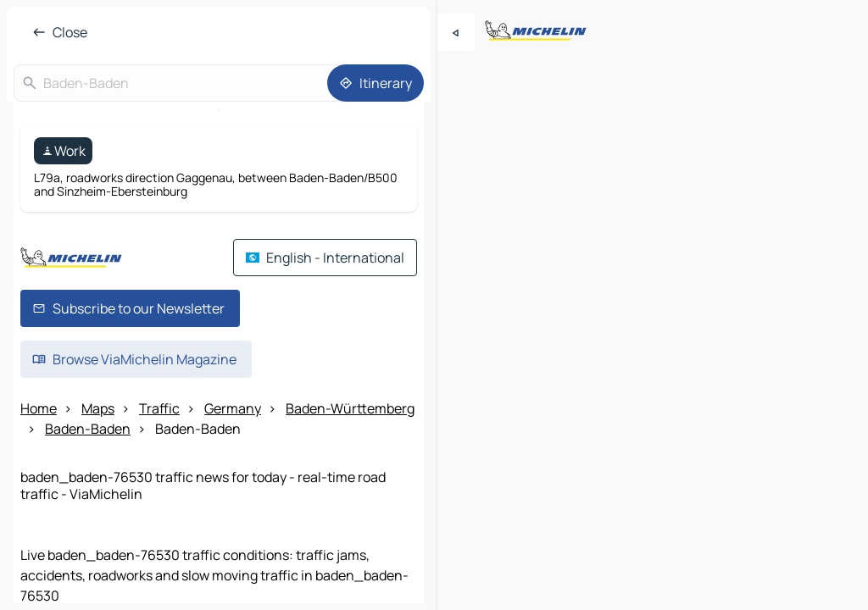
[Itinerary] (376, 83)
